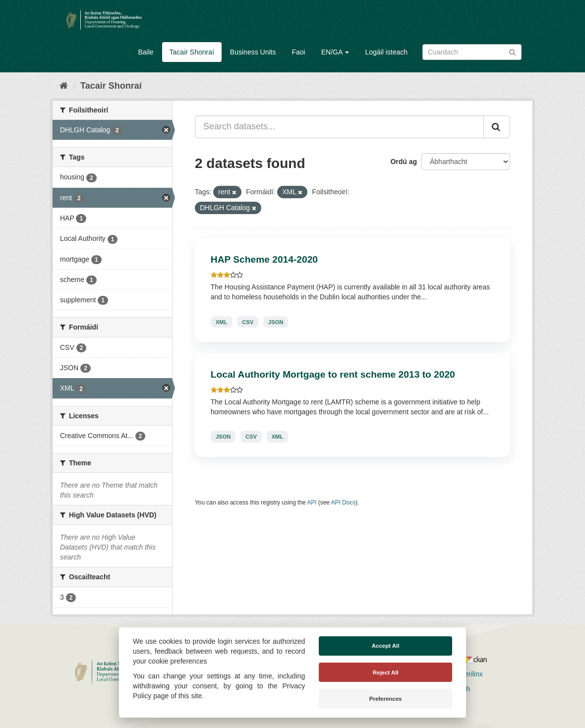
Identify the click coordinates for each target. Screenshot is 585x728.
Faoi (298, 52)
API (312, 503)
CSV (248, 322)
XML (222, 322)
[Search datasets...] (339, 127)
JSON (276, 322)
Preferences (386, 699)
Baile (146, 52)
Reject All (386, 672)
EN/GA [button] (335, 52)
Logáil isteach (386, 52)
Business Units (253, 52)
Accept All (386, 646)
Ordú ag (404, 162)
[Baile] (64, 86)
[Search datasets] (472, 52)
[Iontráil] (512, 51)
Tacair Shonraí (192, 52)
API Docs (344, 503)
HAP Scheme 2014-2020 (264, 259)
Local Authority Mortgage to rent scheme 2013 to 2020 (333, 374)
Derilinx (467, 674)
